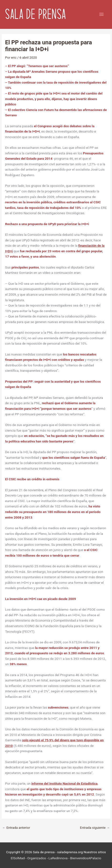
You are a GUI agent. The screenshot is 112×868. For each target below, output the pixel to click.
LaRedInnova (58, 858)
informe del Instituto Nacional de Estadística (64, 783)
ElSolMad (18, 858)
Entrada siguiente (95, 828)
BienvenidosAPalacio (86, 858)
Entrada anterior (16, 828)
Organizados (37, 858)
